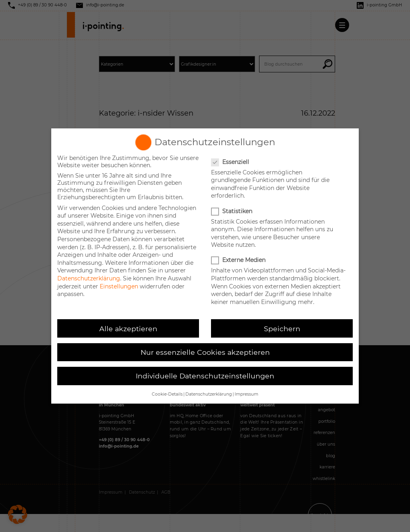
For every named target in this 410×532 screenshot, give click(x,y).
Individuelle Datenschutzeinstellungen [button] (205, 376)
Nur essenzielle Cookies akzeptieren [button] (205, 352)
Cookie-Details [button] (167, 394)
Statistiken (232, 211)
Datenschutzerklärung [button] (209, 394)
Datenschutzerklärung (89, 278)
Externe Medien (239, 260)
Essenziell (231, 162)
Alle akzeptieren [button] (128, 329)
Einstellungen (119, 286)
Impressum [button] (246, 394)
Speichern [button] (282, 329)
